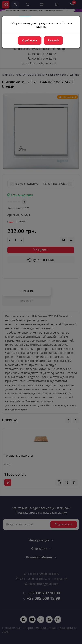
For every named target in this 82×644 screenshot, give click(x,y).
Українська (30, 40)
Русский (53, 40)
